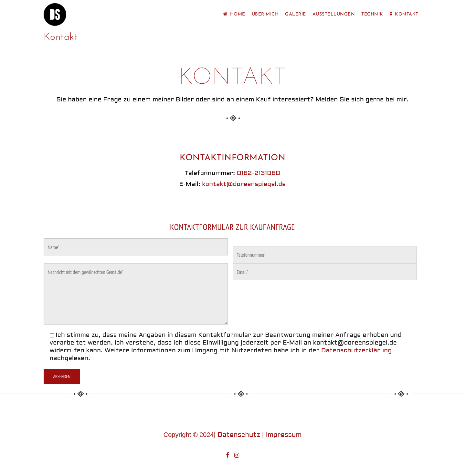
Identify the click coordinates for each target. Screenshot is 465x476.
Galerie (296, 14)
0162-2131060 (259, 173)
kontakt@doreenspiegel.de (244, 184)
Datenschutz (239, 435)
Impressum (284, 435)
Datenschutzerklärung (356, 351)
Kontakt (404, 14)
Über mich (265, 14)
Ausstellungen (334, 14)
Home (234, 14)
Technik (372, 14)
